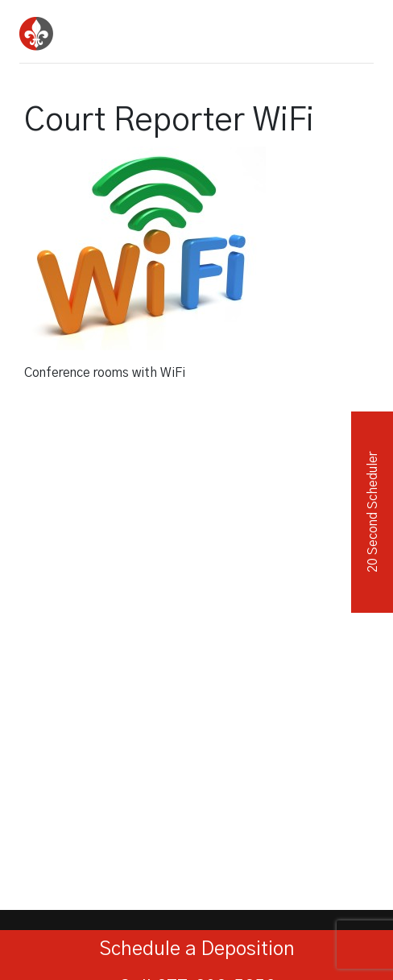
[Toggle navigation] (356, 28)
